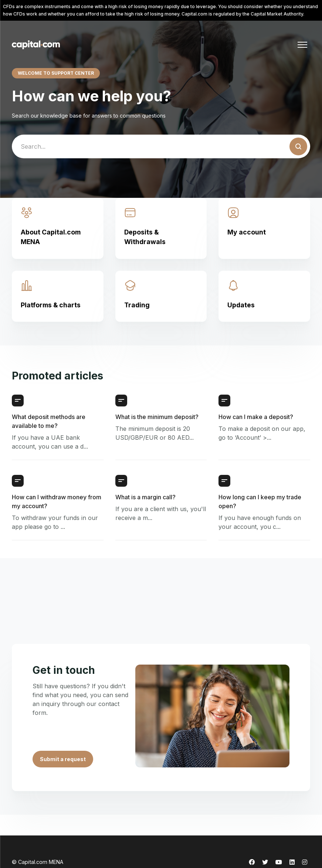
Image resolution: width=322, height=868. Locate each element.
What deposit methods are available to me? (49, 421)
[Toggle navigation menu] (302, 45)
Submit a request (63, 759)
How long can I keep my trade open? (260, 501)
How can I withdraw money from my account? (57, 501)
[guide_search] (161, 146)
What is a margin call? (145, 497)
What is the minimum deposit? (157, 417)
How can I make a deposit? (256, 417)
